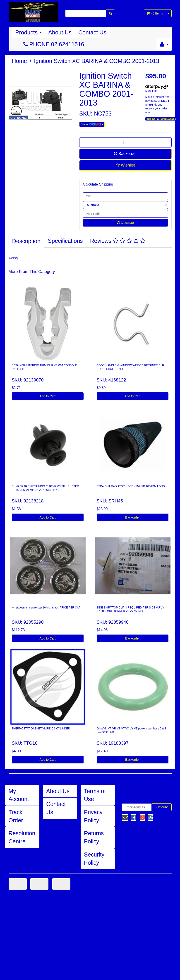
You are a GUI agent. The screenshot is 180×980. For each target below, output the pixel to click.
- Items (155, 13)
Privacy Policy (93, 816)
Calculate (125, 223)
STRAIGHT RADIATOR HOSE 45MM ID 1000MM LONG (131, 486)
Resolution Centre (22, 837)
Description (26, 241)
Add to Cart (48, 396)
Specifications (65, 241)
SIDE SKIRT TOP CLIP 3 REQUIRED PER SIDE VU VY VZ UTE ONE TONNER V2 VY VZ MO (131, 609)
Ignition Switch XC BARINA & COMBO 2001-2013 (97, 61)
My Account (19, 795)
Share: (92, 124)
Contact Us (92, 32)
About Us (60, 32)
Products (29, 32)
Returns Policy (94, 837)
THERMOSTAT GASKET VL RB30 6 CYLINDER (41, 729)
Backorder (125, 154)
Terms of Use (95, 795)
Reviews (118, 241)
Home (20, 61)
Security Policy (94, 859)
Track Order (16, 816)
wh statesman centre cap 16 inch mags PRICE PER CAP (46, 608)
